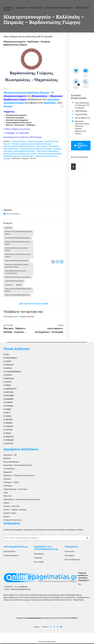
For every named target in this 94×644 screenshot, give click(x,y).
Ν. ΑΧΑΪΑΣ (7, 362)
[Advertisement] (34, 186)
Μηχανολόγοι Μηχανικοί (59, 8)
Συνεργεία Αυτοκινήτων (13, 521)
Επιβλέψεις (8, 228)
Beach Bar (7, 459)
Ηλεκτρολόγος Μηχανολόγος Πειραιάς (17, 261)
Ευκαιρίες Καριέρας (11, 556)
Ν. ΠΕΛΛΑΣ (7, 417)
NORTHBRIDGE (72, 619)
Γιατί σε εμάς (39, 562)
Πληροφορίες (72, 547)
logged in (16, 317)
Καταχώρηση (39, 554)
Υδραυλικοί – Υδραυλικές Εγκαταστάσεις (19, 476)
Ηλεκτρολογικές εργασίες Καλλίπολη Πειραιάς (16, 250)
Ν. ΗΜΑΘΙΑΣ (8, 424)
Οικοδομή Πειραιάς (19, 141)
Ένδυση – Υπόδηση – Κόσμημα (15, 510)
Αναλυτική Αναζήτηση (79, 157)
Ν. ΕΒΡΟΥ (7, 413)
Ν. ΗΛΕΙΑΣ (7, 386)
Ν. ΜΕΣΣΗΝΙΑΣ (9, 396)
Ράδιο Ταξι (8, 497)
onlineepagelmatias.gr (16, 547)
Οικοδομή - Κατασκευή (29, 8)
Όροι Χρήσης (70, 556)
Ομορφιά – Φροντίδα (11, 507)
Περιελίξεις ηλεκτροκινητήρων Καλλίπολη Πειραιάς (32, 144)
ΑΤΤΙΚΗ (6, 355)
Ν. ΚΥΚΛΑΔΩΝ (9, 441)
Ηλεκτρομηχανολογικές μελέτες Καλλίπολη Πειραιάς (16, 273)
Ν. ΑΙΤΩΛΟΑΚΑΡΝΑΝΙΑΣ (12, 372)
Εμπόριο (8, 8)
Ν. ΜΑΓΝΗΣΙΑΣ (9, 379)
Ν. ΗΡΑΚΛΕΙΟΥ (9, 366)
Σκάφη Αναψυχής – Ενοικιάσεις (15, 490)
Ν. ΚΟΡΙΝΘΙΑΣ (8, 407)
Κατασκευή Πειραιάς (35, 141)
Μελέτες (19, 286)
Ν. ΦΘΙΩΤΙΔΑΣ (9, 393)
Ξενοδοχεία (8, 486)
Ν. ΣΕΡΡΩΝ (7, 383)
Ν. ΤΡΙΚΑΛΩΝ (8, 427)
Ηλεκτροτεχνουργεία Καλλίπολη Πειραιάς (36, 149)
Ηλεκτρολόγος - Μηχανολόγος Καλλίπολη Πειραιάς (18, 256)
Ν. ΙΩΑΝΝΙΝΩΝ (8, 400)
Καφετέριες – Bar (10, 456)
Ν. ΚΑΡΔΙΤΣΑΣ (9, 437)
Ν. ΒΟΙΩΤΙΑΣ (8, 430)
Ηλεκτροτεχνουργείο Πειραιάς (50, 154)
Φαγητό (6, 504)
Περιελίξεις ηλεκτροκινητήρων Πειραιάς (19, 156)
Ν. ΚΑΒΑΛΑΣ (8, 420)
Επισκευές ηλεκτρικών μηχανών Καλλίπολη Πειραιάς (15, 233)
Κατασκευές (9, 286)
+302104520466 (81, 111)
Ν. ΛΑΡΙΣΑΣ (8, 369)
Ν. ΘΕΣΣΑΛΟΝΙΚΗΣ (10, 359)
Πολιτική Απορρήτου (73, 560)
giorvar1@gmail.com (83, 118)
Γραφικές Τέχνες (10, 514)
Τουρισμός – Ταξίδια (11, 483)
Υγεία (6, 493)
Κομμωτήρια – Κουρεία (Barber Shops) (18, 466)
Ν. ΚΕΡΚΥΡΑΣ (8, 444)
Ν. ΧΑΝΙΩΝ (7, 410)
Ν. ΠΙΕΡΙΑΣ (7, 434)
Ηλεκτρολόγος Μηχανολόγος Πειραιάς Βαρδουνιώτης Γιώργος (17, 266)
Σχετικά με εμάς (9, 552)
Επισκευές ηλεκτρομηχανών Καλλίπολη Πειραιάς (17, 243)
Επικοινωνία (69, 552)
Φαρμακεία (8, 473)
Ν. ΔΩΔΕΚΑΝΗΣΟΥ (10, 389)
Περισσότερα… (79, 600)
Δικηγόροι (7, 480)
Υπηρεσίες (38, 558)
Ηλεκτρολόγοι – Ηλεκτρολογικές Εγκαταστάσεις (22, 500)
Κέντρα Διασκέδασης (11, 462)
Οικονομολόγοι (9, 469)
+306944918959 (81, 114)
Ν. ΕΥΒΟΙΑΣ (8, 376)
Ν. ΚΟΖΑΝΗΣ (8, 403)
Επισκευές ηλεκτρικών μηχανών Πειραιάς (18, 238)
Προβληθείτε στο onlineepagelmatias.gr (46, 548)
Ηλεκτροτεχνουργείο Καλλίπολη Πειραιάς (19, 146)
